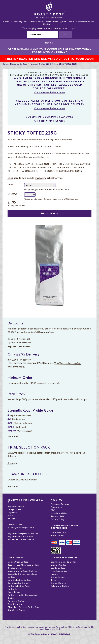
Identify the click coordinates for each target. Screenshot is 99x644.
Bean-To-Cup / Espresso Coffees (23, 565)
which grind (41, 178)
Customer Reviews (85, 22)
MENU (49, 43)
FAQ (26, 22)
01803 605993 (16, 524)
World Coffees (58, 568)
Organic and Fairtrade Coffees (22, 571)
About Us (8, 22)
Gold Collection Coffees (19, 580)
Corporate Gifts (59, 532)
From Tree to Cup (59, 571)
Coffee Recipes (58, 577)
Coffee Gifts (13, 589)
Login (73, 28)
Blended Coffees (15, 568)
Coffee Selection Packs (19, 586)
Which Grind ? (67, 22)
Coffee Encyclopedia (64, 557)
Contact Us (49, 24)
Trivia (53, 580)
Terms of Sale (57, 516)
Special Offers (51, 22)
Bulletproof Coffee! (60, 586)
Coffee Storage (58, 583)
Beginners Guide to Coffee (64, 562)
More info (13, 436)
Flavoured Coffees (19, 64)
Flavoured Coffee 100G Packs (69, 75)
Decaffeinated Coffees (19, 583)
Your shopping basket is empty (37, 28)
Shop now (13, 463)
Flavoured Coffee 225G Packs (43, 64)
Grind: (10, 184)
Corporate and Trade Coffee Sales (65, 527)
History (54, 574)
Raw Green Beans (16, 610)
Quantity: (12, 194)
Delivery (18, 22)
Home (5, 64)
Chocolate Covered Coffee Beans (24, 607)
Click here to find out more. (49, 93)
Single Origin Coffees (18, 562)
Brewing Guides (58, 565)
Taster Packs (14, 592)
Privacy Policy (58, 519)
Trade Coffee (36, 22)
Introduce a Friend (59, 513)
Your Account (61, 28)
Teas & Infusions (15, 604)
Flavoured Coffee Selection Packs (48, 72)
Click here (13, 178)
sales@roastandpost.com (22, 528)
